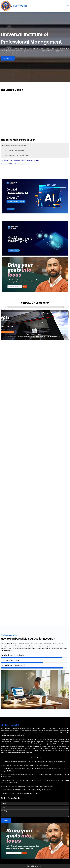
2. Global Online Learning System (13, 150)
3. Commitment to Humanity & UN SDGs (16, 155)
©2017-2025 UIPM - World (35, 866)
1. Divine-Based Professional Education (15, 145)
